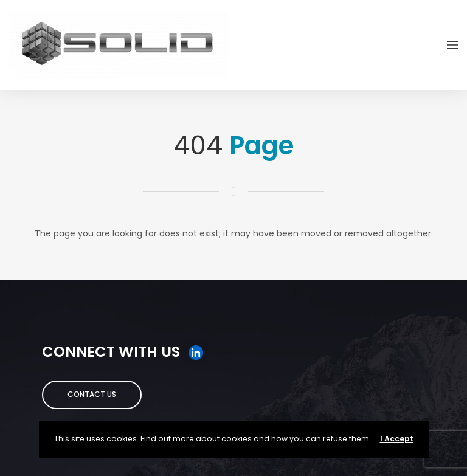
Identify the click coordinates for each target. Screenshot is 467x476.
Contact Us (92, 394)
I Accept (397, 439)
